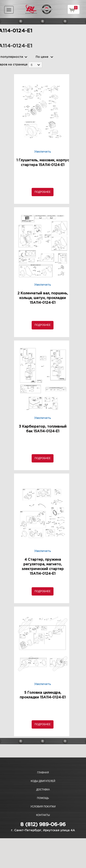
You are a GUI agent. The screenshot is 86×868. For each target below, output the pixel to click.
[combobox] (35, 65)
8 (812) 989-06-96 (43, 825)
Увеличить (43, 152)
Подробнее (43, 192)
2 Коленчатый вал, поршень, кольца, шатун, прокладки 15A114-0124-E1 (43, 298)
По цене (42, 57)
